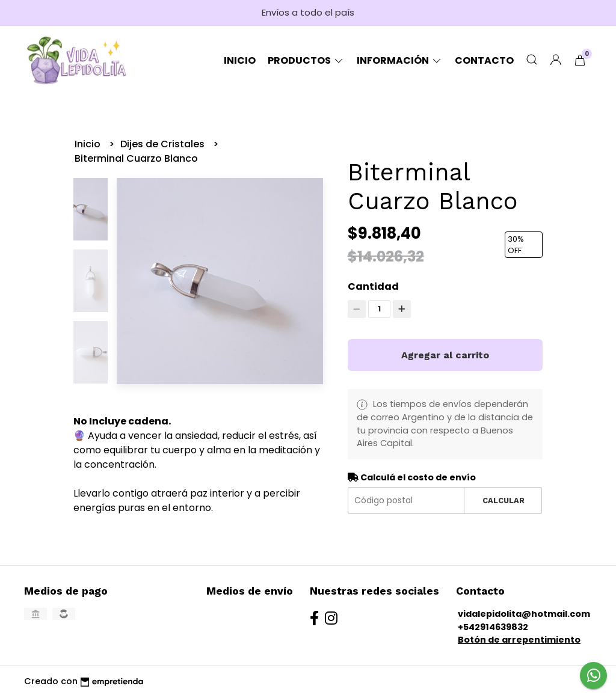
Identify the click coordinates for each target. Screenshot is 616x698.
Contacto (484, 60)
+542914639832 (493, 627)
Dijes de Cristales (164, 144)
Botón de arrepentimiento (519, 640)
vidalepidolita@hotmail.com (524, 614)
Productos (306, 60)
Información (400, 60)
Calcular (504, 501)
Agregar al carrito (445, 355)
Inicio (240, 60)
